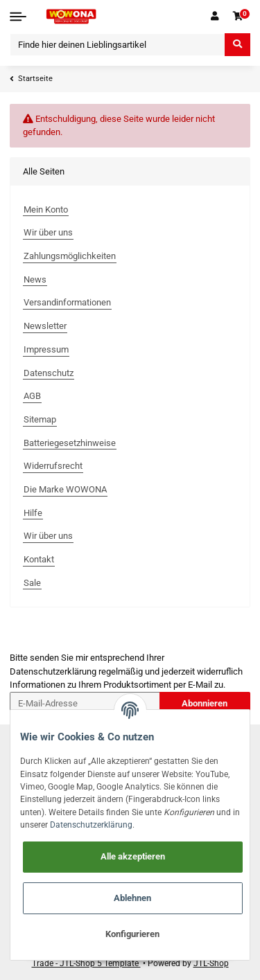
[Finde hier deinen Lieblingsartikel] (118, 45)
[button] (214, 17)
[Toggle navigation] (18, 17)
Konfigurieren (132, 934)
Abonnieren (205, 703)
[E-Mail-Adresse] (85, 703)
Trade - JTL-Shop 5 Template (86, 963)
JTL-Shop (211, 963)
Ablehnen (132, 898)
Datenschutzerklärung (53, 671)
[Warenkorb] (238, 17)
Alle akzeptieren (133, 856)
